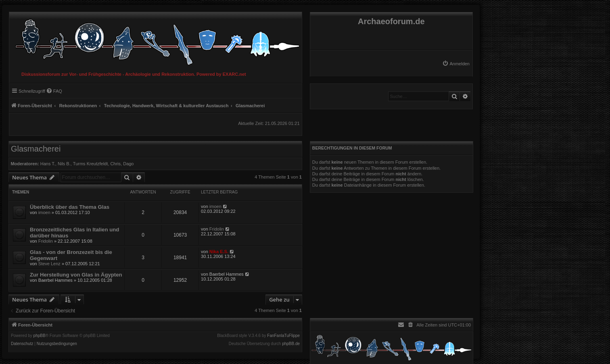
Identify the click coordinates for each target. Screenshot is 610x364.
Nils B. (64, 164)
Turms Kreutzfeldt (90, 164)
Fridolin (46, 241)
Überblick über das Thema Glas (70, 207)
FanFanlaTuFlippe (283, 336)
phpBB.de (291, 344)
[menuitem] (456, 64)
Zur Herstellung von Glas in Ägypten (76, 275)
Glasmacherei (36, 149)
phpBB (40, 336)
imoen (44, 212)
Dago (128, 164)
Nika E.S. (219, 252)
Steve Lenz (49, 264)
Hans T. (48, 164)
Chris (115, 164)
